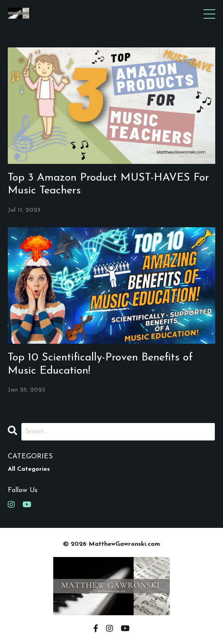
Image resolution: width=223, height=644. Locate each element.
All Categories (29, 469)
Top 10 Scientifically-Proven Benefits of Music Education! (100, 364)
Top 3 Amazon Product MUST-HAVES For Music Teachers (108, 184)
